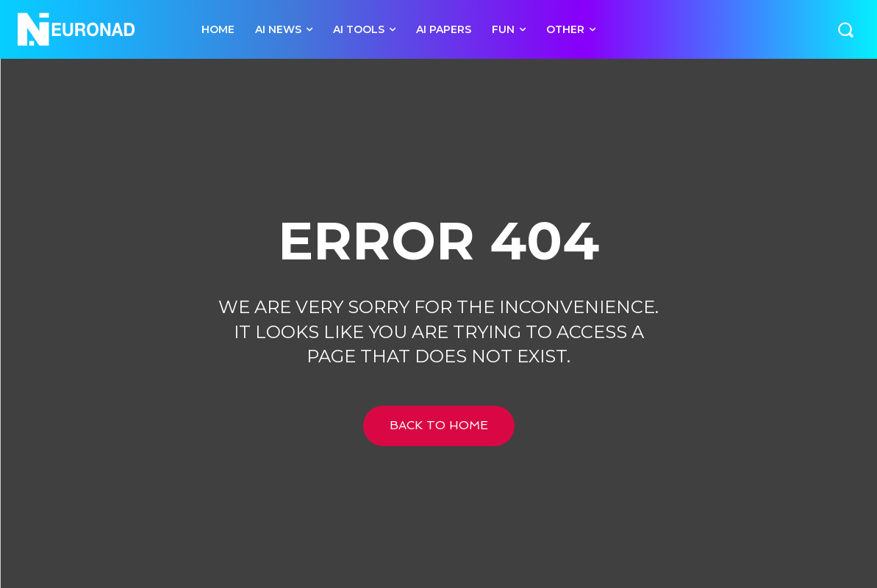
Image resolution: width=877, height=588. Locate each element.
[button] (845, 29)
